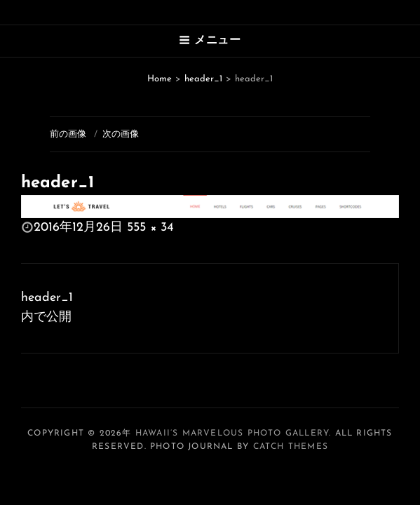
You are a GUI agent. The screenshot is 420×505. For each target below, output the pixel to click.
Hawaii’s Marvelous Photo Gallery (232, 433)
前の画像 (68, 134)
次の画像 (121, 134)
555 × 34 (150, 228)
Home (160, 79)
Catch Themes (291, 447)
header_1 (203, 79)
